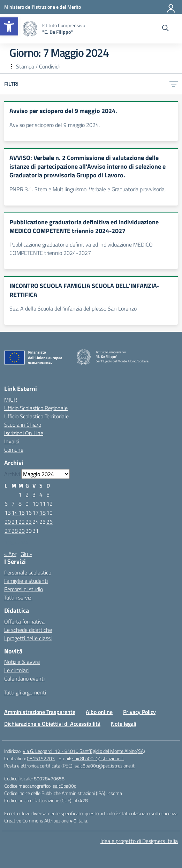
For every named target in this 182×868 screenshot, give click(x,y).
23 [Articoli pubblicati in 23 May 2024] (29, 522)
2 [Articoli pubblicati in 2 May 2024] (27, 495)
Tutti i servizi (18, 597)
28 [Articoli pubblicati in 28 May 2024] (15, 531)
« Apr (10, 554)
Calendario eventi (24, 678)
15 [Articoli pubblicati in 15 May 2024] (22, 513)
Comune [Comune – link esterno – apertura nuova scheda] (14, 450)
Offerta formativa (24, 621)
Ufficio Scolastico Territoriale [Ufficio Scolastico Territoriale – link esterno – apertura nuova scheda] (36, 416)
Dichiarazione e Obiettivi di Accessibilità (52, 724)
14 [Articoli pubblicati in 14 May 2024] (15, 513)
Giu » (26, 554)
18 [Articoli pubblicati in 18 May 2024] (43, 513)
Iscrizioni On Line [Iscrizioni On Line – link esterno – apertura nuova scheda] (24, 433)
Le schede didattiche (28, 630)
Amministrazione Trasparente (40, 712)
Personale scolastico (28, 572)
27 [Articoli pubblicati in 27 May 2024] (8, 531)
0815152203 (41, 758)
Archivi (12, 474)
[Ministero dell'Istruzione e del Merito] (43, 7)
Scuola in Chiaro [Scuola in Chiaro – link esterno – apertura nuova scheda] (23, 425)
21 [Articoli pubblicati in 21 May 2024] (15, 522)
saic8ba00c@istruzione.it (98, 758)
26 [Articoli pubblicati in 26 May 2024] (50, 522)
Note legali (124, 724)
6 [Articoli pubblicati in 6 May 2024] (6, 504)
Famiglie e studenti (26, 581)
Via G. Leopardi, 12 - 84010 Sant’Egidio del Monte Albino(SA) (84, 751)
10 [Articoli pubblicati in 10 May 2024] (36, 504)
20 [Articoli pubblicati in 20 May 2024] (8, 522)
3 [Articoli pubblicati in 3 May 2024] (34, 495)
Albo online (99, 712)
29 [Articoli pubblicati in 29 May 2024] (22, 531)
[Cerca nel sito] (165, 29)
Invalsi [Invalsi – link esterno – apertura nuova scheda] (12, 441)
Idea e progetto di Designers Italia (139, 841)
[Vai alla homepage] (30, 29)
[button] (9, 26)
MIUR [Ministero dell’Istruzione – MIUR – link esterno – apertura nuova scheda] (11, 400)
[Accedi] (171, 7)
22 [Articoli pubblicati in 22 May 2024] (22, 522)
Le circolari (16, 670)
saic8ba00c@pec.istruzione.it (105, 766)
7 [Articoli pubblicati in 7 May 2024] (13, 504)
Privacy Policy (139, 712)
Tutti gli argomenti (25, 692)
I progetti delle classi (28, 638)
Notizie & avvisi (22, 662)
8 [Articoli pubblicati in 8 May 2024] (20, 504)
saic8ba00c (64, 786)
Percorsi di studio (24, 589)
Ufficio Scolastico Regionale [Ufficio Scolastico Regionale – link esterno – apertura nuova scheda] (36, 408)
